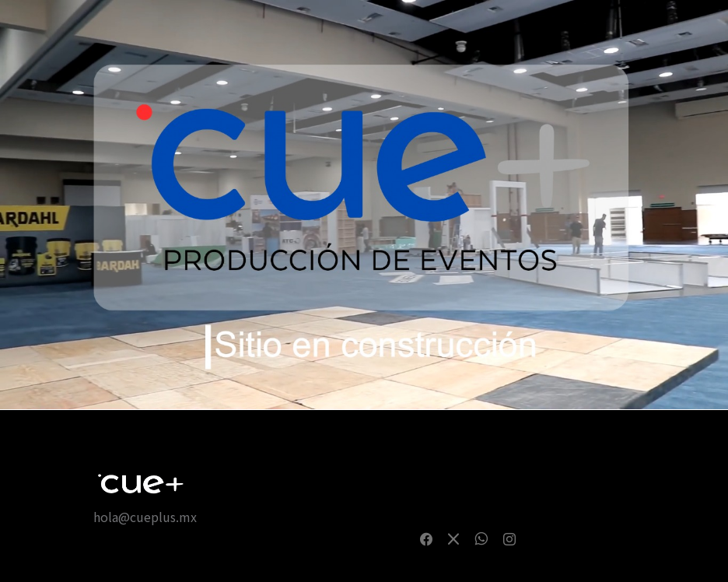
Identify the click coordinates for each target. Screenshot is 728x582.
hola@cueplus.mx (145, 517)
